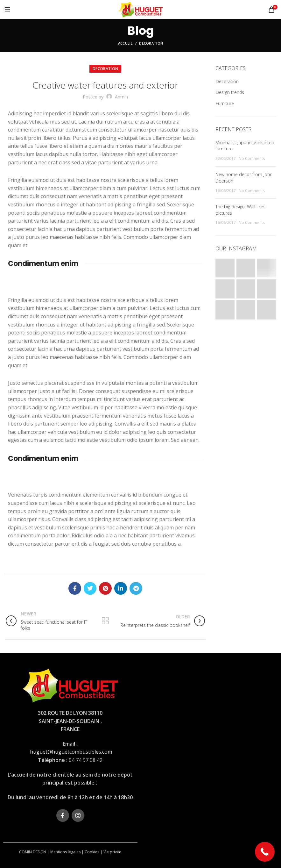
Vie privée (112, 852)
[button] (265, 852)
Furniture (225, 103)
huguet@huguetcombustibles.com (71, 752)
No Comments (252, 158)
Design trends (230, 92)
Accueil (125, 43)
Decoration (151, 43)
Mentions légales (65, 852)
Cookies (92, 852)
